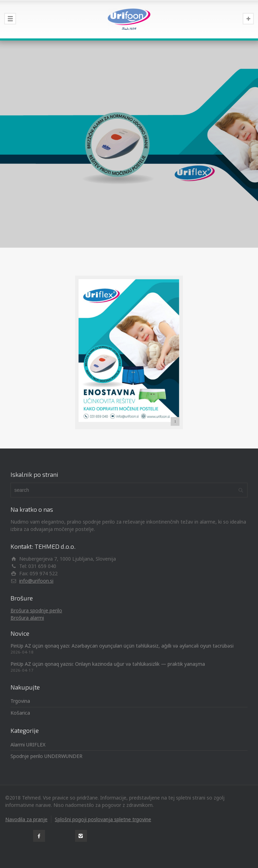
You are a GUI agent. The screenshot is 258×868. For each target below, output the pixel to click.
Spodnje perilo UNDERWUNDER (46, 756)
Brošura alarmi (27, 618)
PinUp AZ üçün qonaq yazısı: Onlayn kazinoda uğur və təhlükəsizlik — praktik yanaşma (108, 664)
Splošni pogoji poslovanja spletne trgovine (103, 819)
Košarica (20, 713)
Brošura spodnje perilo (36, 610)
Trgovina (20, 701)
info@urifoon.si (36, 581)
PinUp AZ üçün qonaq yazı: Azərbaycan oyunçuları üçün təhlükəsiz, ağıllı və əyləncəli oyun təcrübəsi (122, 646)
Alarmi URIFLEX (28, 745)
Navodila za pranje (26, 819)
